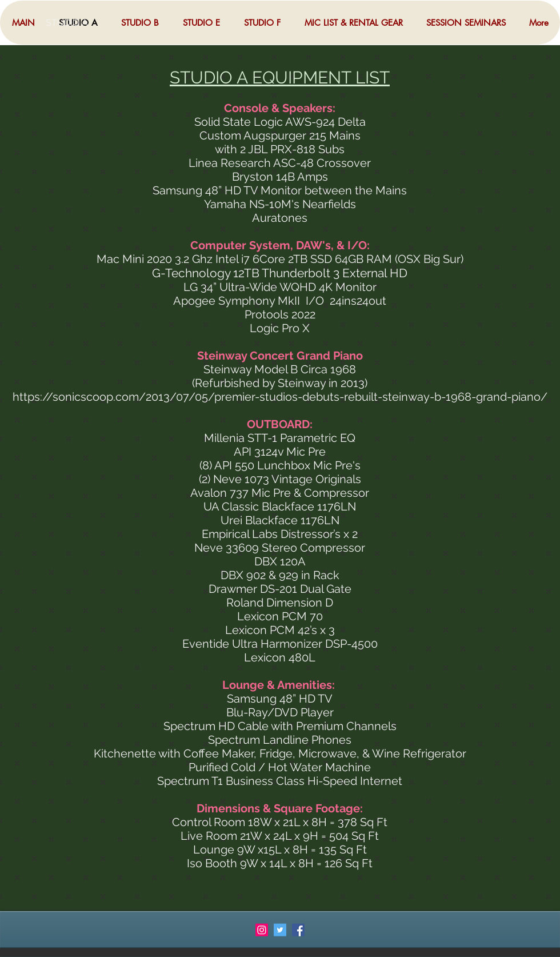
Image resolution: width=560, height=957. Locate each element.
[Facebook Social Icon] (298, 930)
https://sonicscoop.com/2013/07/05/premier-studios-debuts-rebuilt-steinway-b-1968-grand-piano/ (280, 397)
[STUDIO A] (83, 23)
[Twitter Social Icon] (280, 930)
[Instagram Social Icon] (262, 930)
